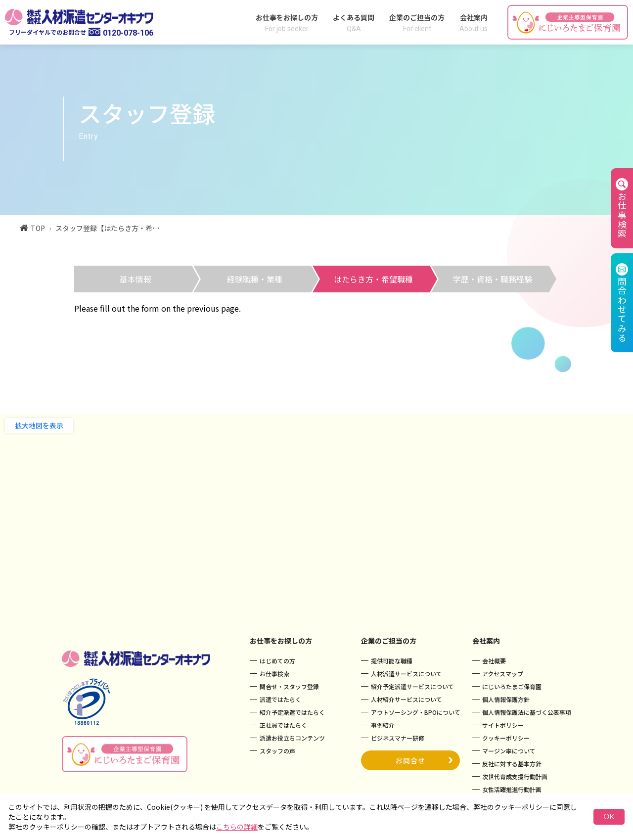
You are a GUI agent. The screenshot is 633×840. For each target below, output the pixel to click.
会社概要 (494, 661)
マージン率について (509, 751)
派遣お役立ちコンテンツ (292, 738)
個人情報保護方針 (506, 699)
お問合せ (424, 759)
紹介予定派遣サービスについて (412, 686)
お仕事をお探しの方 (287, 23)
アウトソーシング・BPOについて (416, 712)
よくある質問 (354, 23)
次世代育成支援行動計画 (515, 776)
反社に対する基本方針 (512, 764)
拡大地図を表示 (39, 425)
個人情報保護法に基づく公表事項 (527, 712)
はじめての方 (277, 661)
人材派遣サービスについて (407, 674)
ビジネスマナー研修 (398, 738)
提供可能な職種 (392, 661)
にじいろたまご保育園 (512, 686)
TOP (32, 228)
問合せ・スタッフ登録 (289, 686)
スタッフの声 (277, 751)
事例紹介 (383, 725)
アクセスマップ (503, 674)
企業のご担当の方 (417, 23)
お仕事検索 (274, 674)
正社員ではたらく (283, 725)
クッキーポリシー (506, 738)
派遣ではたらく (280, 699)
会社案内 (474, 23)
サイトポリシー (503, 725)
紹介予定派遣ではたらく (292, 712)
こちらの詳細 (237, 827)
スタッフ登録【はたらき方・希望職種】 (118, 228)
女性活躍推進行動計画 (512, 789)
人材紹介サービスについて (407, 699)
